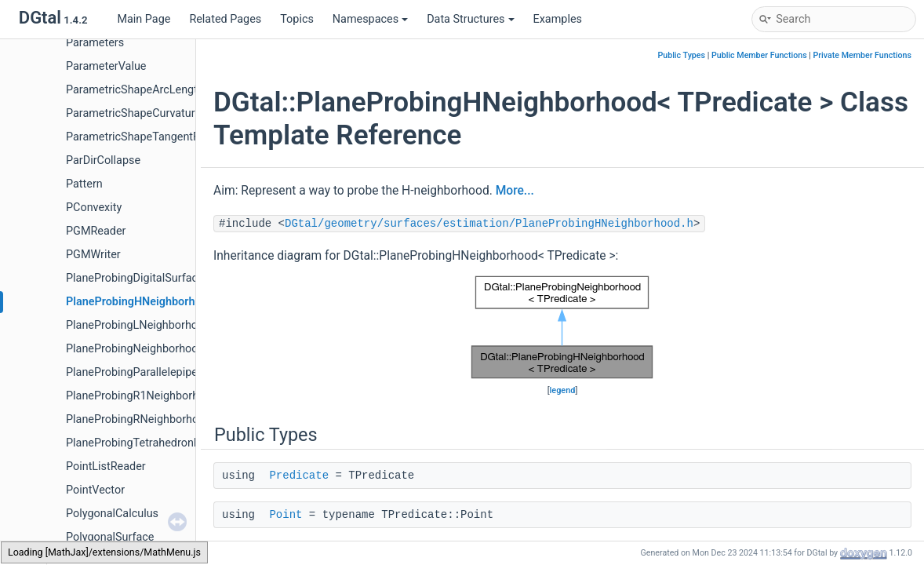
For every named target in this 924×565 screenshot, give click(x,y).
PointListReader (106, 467)
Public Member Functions (759, 55)
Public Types (681, 55)
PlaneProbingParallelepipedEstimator (159, 372)
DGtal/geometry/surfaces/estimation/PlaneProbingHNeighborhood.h (489, 224)
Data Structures (470, 19)
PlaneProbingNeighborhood (135, 349)
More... (515, 191)
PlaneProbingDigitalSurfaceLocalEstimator (173, 278)
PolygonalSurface (110, 537)
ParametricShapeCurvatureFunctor (153, 113)
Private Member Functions (862, 55)
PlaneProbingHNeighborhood (140, 302)
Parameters (95, 43)
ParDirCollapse (103, 160)
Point (286, 515)
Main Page (144, 19)
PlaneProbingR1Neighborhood (142, 396)
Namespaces (370, 19)
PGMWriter (93, 255)
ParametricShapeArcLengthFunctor (154, 90)
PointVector (95, 490)
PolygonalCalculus (112, 514)
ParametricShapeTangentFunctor (149, 137)
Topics (297, 19)
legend (563, 390)
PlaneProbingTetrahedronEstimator (154, 443)
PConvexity (94, 208)
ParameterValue (106, 66)
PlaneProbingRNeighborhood (139, 419)
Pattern (84, 184)
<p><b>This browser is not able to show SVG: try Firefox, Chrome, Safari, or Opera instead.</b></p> (562, 327)
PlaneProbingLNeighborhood (138, 325)
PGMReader (96, 231)
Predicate (299, 476)
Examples (558, 19)
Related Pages (225, 19)
